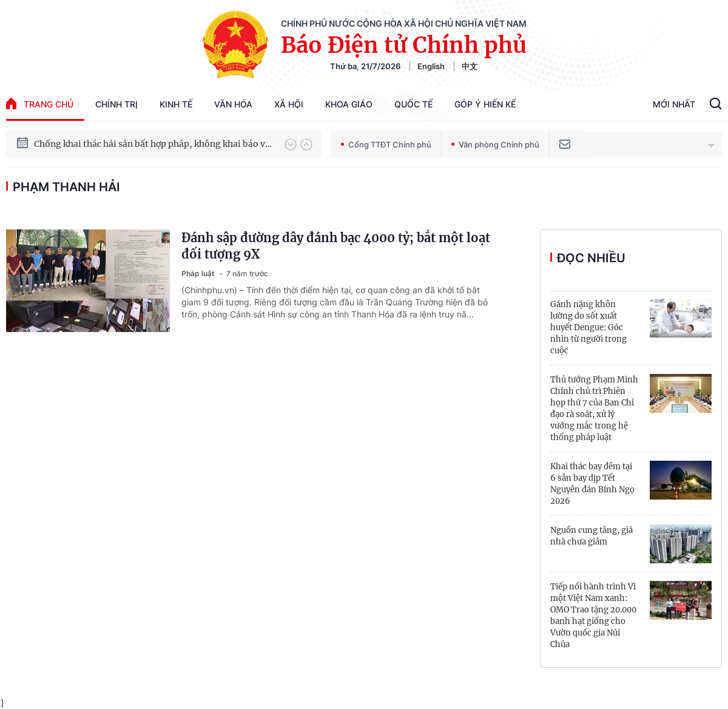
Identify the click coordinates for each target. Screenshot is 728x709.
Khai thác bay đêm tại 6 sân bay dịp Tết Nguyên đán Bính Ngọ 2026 (592, 484)
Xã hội (289, 104)
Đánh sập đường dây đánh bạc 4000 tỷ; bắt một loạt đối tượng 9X (336, 246)
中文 (470, 66)
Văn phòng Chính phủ (495, 144)
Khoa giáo (349, 104)
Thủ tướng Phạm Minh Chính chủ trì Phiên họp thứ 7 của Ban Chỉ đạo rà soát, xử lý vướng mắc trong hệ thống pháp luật (594, 409)
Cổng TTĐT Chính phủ (386, 144)
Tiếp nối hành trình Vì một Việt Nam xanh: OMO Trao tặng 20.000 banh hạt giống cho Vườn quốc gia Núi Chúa (593, 616)
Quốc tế (413, 104)
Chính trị (116, 104)
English (431, 66)
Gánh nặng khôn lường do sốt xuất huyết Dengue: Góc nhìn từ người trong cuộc (588, 327)
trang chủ (40, 103)
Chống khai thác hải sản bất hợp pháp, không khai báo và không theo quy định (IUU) (153, 146)
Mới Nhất (674, 104)
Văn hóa (233, 104)
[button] (291, 144)
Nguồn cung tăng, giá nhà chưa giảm (591, 536)
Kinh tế (176, 104)
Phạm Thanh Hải (66, 187)
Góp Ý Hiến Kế (485, 104)
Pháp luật (199, 273)
